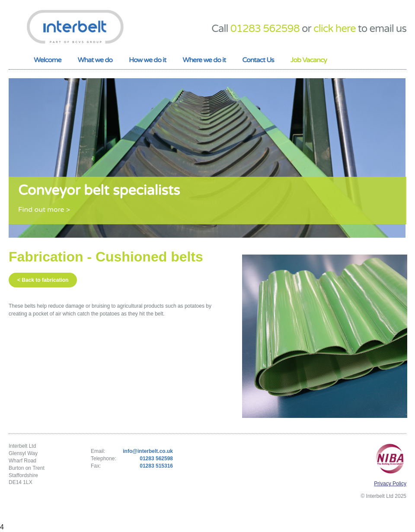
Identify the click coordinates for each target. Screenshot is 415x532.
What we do (95, 60)
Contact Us (258, 60)
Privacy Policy (390, 484)
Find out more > (44, 210)
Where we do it (204, 60)
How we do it (147, 60)
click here (334, 29)
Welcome (47, 60)
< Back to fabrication (43, 280)
